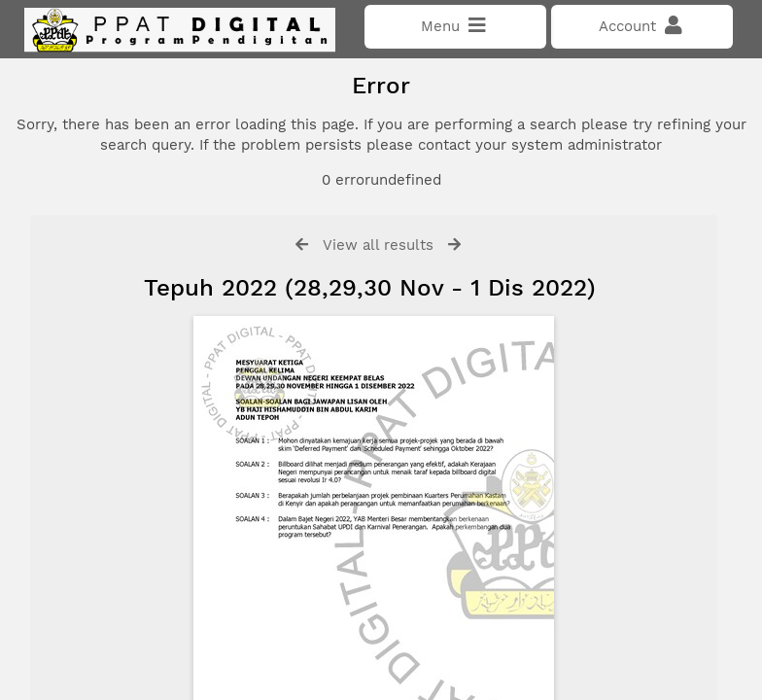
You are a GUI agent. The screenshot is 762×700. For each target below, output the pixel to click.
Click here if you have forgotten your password (182, 402)
